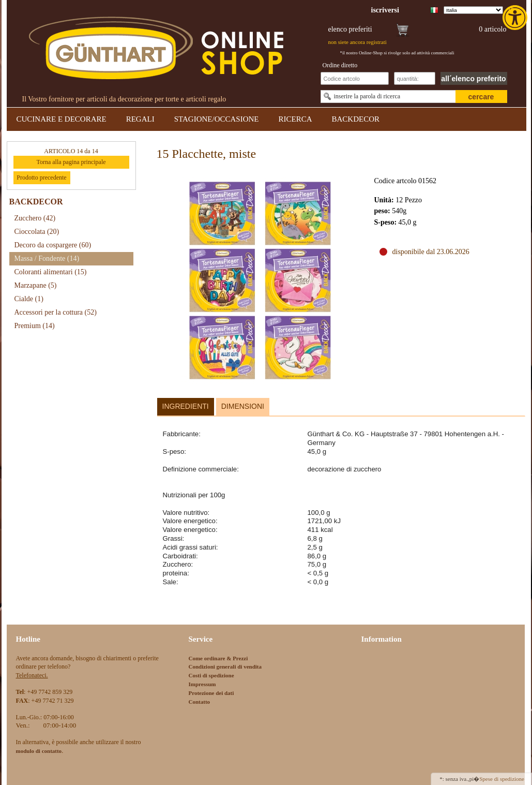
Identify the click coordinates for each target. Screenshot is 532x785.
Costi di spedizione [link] (211, 675)
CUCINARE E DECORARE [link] (62, 119)
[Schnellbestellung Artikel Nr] (355, 78)
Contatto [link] (200, 702)
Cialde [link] (29, 299)
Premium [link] (35, 326)
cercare (481, 97)
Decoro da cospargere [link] (53, 245)
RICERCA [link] (295, 119)
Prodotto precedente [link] (41, 177)
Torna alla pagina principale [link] (71, 162)
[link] (516, 18)
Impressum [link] (202, 684)
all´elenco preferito (473, 79)
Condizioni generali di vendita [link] (225, 666)
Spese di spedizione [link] (502, 779)
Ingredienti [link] (186, 406)
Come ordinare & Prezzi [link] (218, 658)
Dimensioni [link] (243, 406)
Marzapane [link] (36, 285)
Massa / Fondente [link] (47, 258)
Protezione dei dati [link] (211, 693)
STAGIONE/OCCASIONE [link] (217, 119)
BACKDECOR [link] (356, 119)
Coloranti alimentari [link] (51, 272)
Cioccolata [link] (37, 232)
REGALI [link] (140, 119)
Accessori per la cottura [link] (56, 312)
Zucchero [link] (35, 218)
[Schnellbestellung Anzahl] (415, 78)
